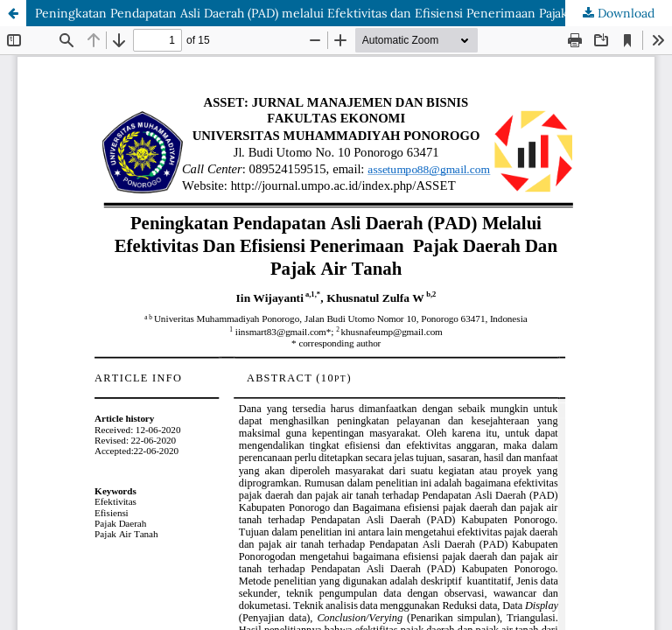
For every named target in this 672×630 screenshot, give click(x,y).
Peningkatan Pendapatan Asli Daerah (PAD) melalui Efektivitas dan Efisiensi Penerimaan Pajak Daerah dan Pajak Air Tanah (353, 13)
